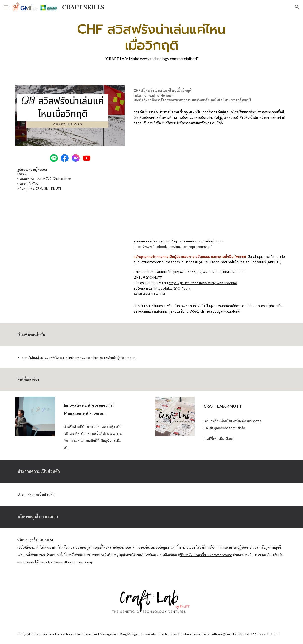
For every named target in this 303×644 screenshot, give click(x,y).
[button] (6, 7)
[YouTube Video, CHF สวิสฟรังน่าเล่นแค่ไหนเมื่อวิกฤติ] (210, 182)
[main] (152, 41)
